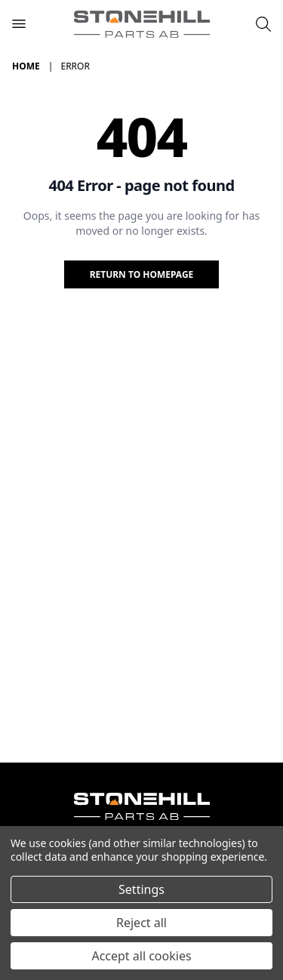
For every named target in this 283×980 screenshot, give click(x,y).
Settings (141, 889)
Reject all (141, 923)
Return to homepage (142, 274)
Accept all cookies (141, 956)
